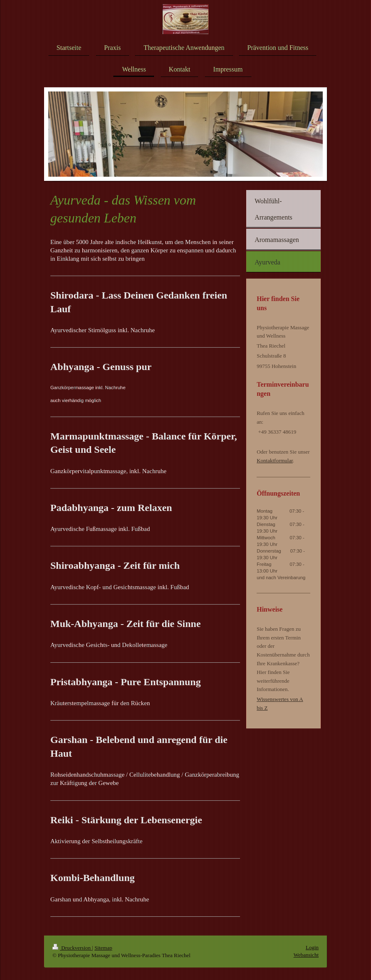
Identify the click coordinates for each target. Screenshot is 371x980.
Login (312, 947)
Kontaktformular (275, 460)
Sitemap (103, 948)
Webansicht (306, 955)
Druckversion (72, 948)
